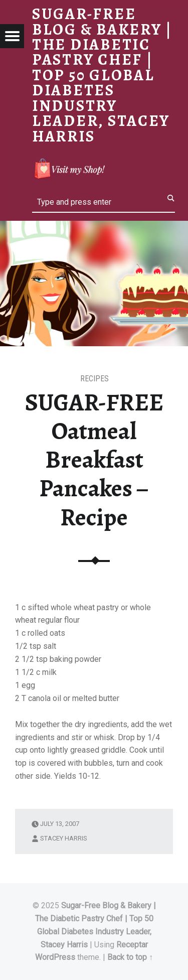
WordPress (55, 957)
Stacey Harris (64, 838)
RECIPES (95, 379)
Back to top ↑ (130, 957)
